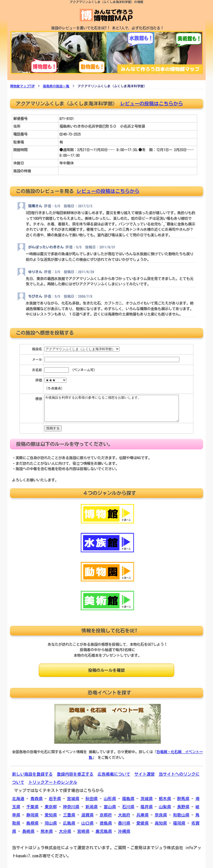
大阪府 (124, 815)
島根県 (32, 823)
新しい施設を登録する (32, 774)
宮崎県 (83, 831)
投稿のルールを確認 (107, 670)
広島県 (69, 823)
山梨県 (165, 807)
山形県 (110, 799)
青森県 (36, 799)
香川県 (124, 823)
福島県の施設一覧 (56, 86)
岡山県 (51, 823)
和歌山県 (181, 815)
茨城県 (147, 799)
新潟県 (91, 807)
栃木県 (165, 799)
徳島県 (106, 823)
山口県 (87, 823)
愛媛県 (142, 823)
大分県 (65, 831)
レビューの (89, 191)
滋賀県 (87, 815)
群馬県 (183, 799)
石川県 (128, 807)
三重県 (69, 815)
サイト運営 (144, 774)
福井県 (147, 807)
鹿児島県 (104, 831)
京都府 (106, 815)
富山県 (110, 807)
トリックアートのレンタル (53, 782)
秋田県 (91, 799)
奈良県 (161, 815)
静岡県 (32, 815)
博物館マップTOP (22, 86)
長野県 (183, 807)
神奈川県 (71, 807)
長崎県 (28, 831)
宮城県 (73, 799)
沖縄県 (124, 831)
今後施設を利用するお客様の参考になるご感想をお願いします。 (112, 408)
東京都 (51, 807)
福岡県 (179, 823)
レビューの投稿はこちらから (151, 103)
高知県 (161, 823)
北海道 (18, 799)
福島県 (128, 799)
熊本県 (47, 831)
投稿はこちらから (120, 191)
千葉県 (32, 807)
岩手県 (55, 799)
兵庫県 (142, 815)
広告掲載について (114, 774)
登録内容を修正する (75, 774)
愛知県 (51, 815)
